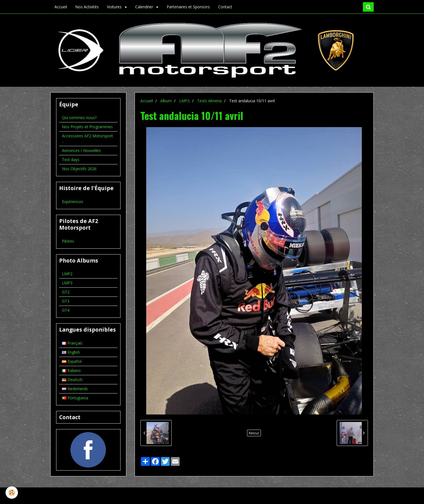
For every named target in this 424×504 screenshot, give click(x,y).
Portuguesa (75, 398)
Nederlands (75, 389)
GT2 (66, 292)
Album (166, 101)
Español (72, 361)
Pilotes (68, 241)
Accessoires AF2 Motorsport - (87, 139)
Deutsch (72, 380)
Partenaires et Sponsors (188, 7)
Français (72, 343)
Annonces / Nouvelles (81, 150)
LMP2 (67, 274)
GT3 (66, 301)
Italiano (71, 370)
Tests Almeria (209, 101)
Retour (254, 433)
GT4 (66, 310)
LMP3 (184, 101)
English (71, 352)
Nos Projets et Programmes (87, 127)
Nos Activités (87, 7)
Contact (225, 7)
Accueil (61, 7)
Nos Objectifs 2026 (79, 169)
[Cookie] (12, 493)
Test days (71, 160)
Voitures (115, 7)
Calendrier (145, 7)
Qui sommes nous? (79, 118)
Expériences (73, 202)
